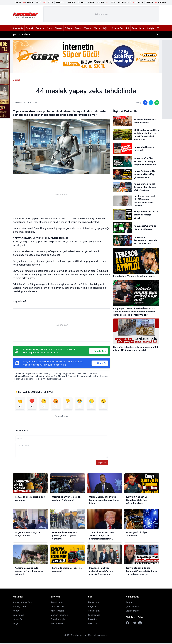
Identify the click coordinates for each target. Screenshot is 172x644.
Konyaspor (94, 603)
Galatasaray (94, 612)
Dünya (97, 28)
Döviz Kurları (57, 607)
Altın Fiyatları (57, 612)
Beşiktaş (92, 607)
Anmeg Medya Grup (23, 603)
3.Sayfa (69, 28)
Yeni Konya (19, 616)
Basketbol (93, 620)
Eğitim (78, 28)
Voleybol (92, 624)
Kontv (16, 612)
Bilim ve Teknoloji (120, 28)
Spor (50, 28)
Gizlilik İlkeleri (132, 612)
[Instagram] (140, 624)
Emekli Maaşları (58, 620)
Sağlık (106, 28)
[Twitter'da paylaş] (151, 103)
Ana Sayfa (18, 28)
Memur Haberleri (59, 616)
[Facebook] (127, 624)
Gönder (102, 464)
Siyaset (58, 28)
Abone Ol (100, 363)
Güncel (29, 28)
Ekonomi (40, 28)
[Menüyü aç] (158, 28)
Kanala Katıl (99, 351)
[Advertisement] (101, 14)
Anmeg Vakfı (19, 607)
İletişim (151, 28)
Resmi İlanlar (138, 28)
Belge (16, 624)
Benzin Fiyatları (58, 624)
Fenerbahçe (94, 616)
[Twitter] (135, 624)
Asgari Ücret (57, 603)
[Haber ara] (157, 35)
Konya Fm (18, 620)
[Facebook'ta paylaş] (145, 103)
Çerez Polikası (133, 607)
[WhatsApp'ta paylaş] (157, 103)
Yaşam (88, 28)
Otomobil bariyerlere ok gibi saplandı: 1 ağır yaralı (60, 34)
